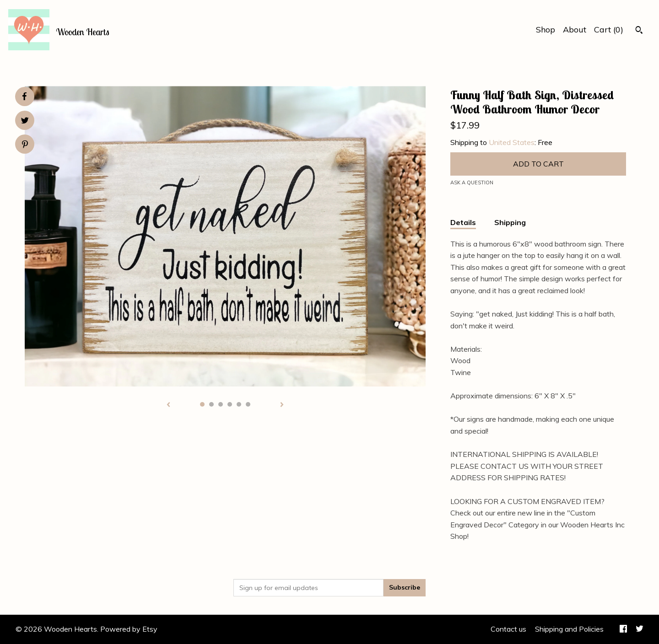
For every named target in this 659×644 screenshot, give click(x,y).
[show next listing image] (282, 405)
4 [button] (230, 404)
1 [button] (202, 404)
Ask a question (472, 182)
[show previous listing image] (168, 405)
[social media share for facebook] (24, 97)
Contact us (508, 629)
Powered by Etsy (129, 629)
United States (512, 142)
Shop (546, 30)
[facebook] (623, 629)
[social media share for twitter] (25, 121)
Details (463, 222)
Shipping (510, 222)
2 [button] (211, 404)
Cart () (609, 30)
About (575, 30)
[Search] (639, 31)
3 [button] (221, 404)
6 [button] (248, 404)
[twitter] (640, 629)
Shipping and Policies (569, 629)
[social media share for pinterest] (25, 145)
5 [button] (239, 404)
